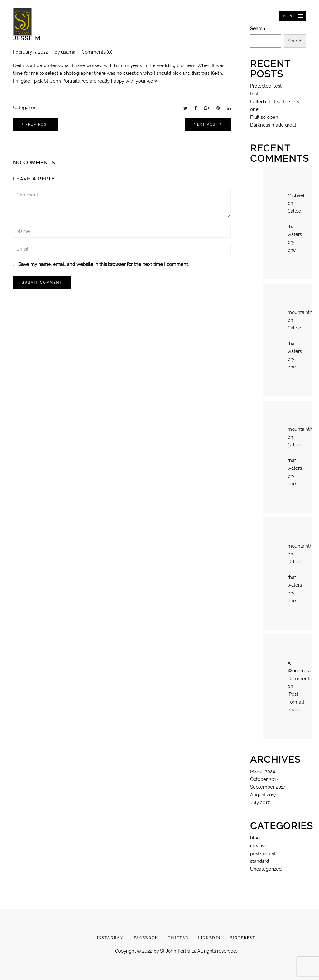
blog (255, 838)
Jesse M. (28, 38)
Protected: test (266, 86)
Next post (208, 125)
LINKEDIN (209, 938)
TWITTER (178, 938)
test (254, 94)
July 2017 (260, 803)
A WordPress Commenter (301, 671)
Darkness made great (273, 125)
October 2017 (264, 779)
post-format (263, 853)
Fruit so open (264, 117)
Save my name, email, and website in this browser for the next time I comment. (104, 264)
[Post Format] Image (296, 702)
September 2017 (268, 787)
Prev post (36, 125)
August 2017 (263, 795)
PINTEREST (243, 938)
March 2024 (263, 771)
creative (259, 846)
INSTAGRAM (110, 938)
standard (259, 861)
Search (295, 41)
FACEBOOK (146, 938)
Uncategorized (266, 869)
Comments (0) (97, 52)
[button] (293, 16)
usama (68, 52)
